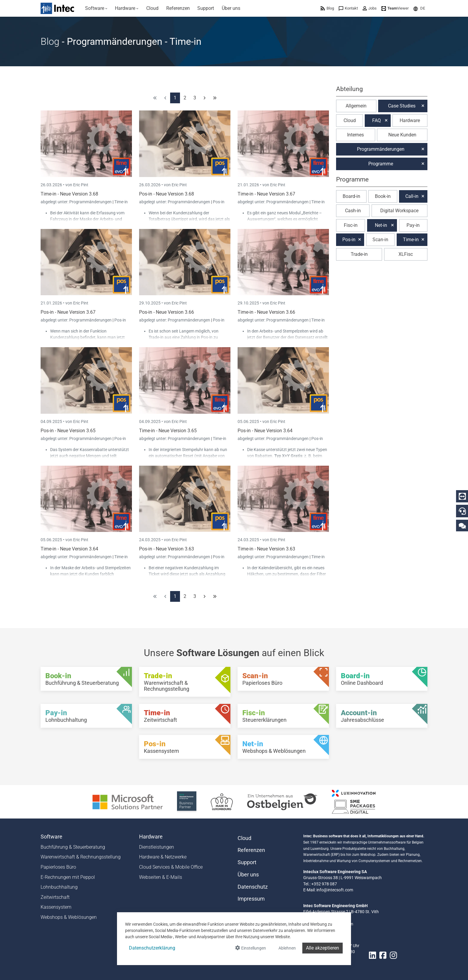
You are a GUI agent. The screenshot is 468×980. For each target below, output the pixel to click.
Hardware (410, 120)
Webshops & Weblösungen (69, 917)
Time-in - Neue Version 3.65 (168, 431)
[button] (419, 8)
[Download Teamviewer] (395, 8)
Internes (355, 135)
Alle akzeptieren (322, 948)
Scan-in (380, 240)
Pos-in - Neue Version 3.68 (167, 194)
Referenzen (251, 850)
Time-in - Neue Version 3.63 (266, 549)
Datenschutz (253, 887)
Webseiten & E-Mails (161, 877)
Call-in (412, 196)
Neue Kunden (402, 135)
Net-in (381, 225)
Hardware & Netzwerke (163, 857)
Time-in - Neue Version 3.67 (266, 194)
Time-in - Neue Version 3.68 (69, 194)
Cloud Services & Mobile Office (171, 867)
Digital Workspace (399, 211)
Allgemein (356, 106)
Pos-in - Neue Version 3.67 (68, 312)
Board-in (351, 196)
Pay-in (413, 225)
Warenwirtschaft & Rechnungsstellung (81, 857)
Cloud (350, 120)
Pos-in (219, 202)
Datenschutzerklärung (152, 948)
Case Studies (402, 106)
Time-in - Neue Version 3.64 (69, 549)
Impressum (251, 899)
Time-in (121, 202)
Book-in (383, 196)
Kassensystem (56, 907)
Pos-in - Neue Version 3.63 (167, 549)
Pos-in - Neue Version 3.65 (68, 431)
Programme (381, 164)
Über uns (248, 875)
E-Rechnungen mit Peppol (68, 877)
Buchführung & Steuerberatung (73, 847)
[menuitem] (96, 8)
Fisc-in (351, 225)
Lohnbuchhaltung (59, 887)
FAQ (377, 120)
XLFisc (406, 254)
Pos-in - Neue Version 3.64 (265, 431)
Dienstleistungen (157, 847)
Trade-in (359, 254)
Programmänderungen (91, 202)
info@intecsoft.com (335, 890)
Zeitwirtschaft (55, 897)
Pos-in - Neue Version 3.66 (167, 312)
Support (247, 862)
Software (51, 837)
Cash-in (353, 211)
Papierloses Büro (58, 867)
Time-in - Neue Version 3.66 (266, 312)
